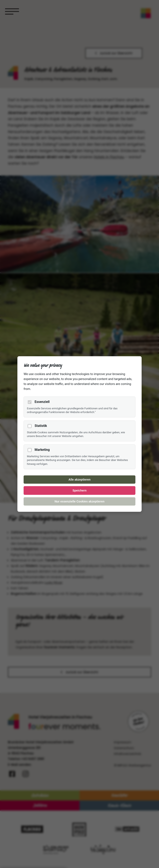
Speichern (79, 490)
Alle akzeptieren (80, 480)
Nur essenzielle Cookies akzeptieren (79, 501)
